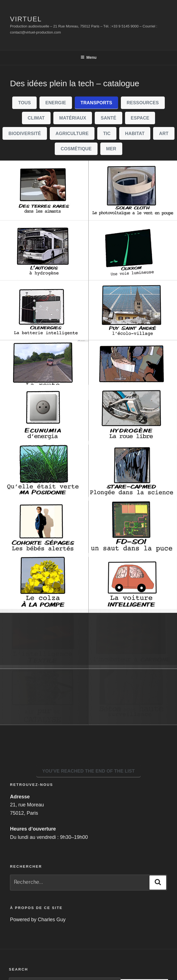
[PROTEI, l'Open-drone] (133, 370)
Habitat (135, 133)
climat (36, 118)
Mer (111, 149)
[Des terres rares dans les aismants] (44, 191)
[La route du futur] (44, 370)
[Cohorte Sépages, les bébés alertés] (44, 550)
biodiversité (25, 133)
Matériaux (73, 118)
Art (164, 133)
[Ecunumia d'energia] (44, 430)
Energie (56, 103)
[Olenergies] (44, 310)
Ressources (143, 103)
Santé (108, 118)
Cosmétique (76, 149)
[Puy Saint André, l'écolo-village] (133, 310)
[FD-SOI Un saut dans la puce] (133, 550)
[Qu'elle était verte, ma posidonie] (44, 490)
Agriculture (72, 133)
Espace (140, 118)
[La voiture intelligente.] (133, 610)
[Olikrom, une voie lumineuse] (133, 250)
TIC (107, 133)
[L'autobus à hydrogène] (44, 250)
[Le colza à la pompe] (44, 610)
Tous (24, 103)
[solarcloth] (133, 191)
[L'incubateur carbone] (133, 669)
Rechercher (144, 944)
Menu (89, 57)
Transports (96, 103)
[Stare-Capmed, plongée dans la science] (133, 490)
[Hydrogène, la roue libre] (133, 430)
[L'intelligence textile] (44, 669)
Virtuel (26, 19)
